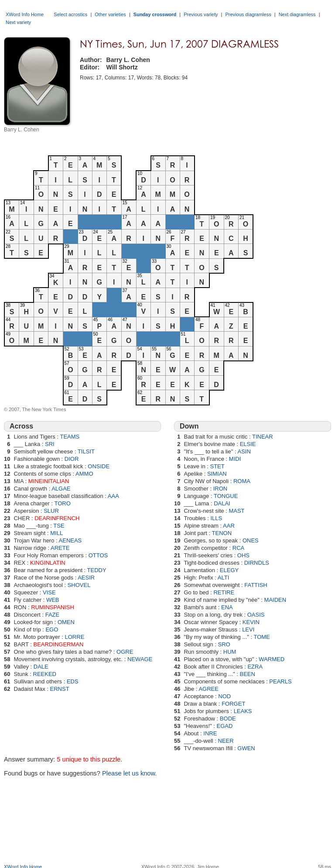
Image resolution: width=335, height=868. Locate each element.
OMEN (66, 622)
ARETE (60, 548)
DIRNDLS (257, 563)
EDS (73, 681)
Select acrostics (70, 14)
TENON (222, 533)
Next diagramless (297, 14)
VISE (49, 592)
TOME (262, 637)
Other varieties (110, 14)
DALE (41, 667)
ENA (227, 607)
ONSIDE (99, 466)
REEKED (45, 674)
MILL (56, 533)
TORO (62, 503)
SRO (224, 644)
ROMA (242, 481)
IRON (220, 489)
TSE (59, 526)
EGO (52, 630)
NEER (226, 741)
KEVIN (251, 622)
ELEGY (229, 570)
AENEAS (70, 540)
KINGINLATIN (48, 563)
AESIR (86, 578)
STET (217, 466)
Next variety (18, 22)
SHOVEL (79, 585)
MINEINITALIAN (49, 481)
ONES (251, 540)
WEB (53, 600)
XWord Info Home (25, 14)
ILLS (216, 518)
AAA (113, 496)
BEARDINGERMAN (59, 644)
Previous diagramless (248, 14)
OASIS (256, 615)
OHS (243, 555)
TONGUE (226, 496)
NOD (224, 696)
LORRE (75, 637)
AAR (229, 526)
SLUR (51, 511)
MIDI (235, 459)
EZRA (255, 667)
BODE (228, 719)
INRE (210, 733)
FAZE (53, 615)
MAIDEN (275, 600)
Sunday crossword (155, 14)
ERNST (60, 689)
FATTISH (256, 585)
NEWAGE (140, 659)
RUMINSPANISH (53, 607)
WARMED (272, 659)
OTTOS (98, 555)
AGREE (209, 689)
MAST (236, 511)
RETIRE (224, 592)
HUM (230, 652)
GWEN (246, 748)
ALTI (224, 578)
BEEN (248, 674)
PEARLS (280, 681)
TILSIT (86, 451)
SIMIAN (217, 474)
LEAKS (243, 711)
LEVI (248, 630)
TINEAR (263, 437)
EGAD (224, 726)
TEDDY (97, 570)
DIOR (72, 459)
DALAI (222, 503)
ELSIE (248, 444)
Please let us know (128, 773)
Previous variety (201, 14)
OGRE (125, 652)
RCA (238, 548)
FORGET (233, 704)
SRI (50, 444)
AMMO (84, 474)
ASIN (244, 451)
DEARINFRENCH (57, 518)
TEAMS (70, 437)
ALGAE (61, 489)
